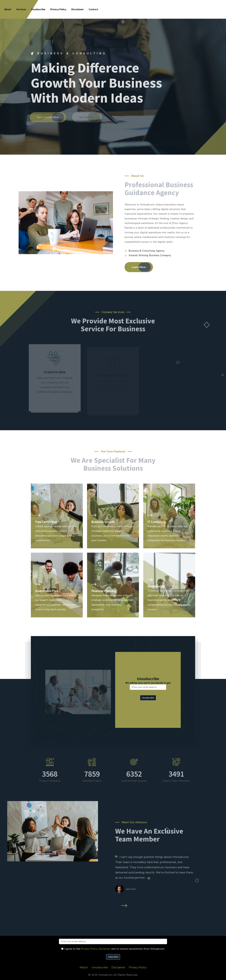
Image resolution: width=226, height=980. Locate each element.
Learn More (139, 267)
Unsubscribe (38, 9)
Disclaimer (77, 9)
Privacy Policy (58, 9)
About (8, 9)
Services (21, 9)
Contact (93, 9)
